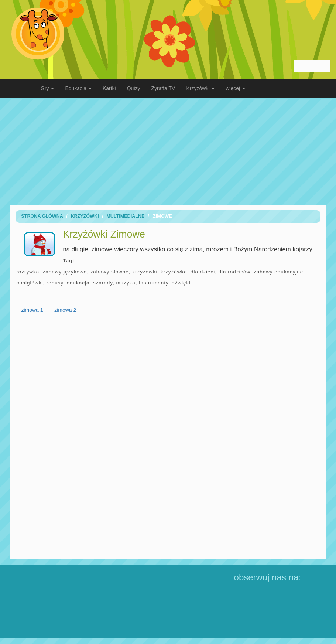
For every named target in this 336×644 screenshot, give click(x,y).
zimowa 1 (32, 310)
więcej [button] (235, 88)
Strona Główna (42, 216)
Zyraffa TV (163, 88)
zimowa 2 (65, 310)
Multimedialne (125, 216)
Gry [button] (47, 88)
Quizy (134, 88)
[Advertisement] (168, 151)
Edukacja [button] (78, 88)
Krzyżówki (85, 216)
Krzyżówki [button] (200, 88)
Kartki (109, 88)
